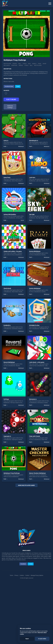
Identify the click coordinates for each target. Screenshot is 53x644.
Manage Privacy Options (37, 575)
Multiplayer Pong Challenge (12, 473)
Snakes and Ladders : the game (13, 251)
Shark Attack (7, 288)
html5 (26, 65)
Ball (20, 64)
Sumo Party (7, 177)
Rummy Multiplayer (35, 251)
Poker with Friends (35, 436)
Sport (44, 64)
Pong (40, 64)
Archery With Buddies (10, 214)
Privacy (16, 575)
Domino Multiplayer (35, 288)
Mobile (34, 64)
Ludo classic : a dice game (37, 362)
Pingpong (14, 65)
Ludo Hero (32, 177)
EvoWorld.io (7, 325)
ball (31, 65)
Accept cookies (42, 639)
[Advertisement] (26, 506)
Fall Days (6, 399)
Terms (12, 575)
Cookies (22, 575)
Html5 (25, 64)
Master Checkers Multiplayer (38, 473)
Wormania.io (33, 399)
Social (22, 220)
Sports (15, 64)
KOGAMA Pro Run (34, 325)
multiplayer (38, 65)
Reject (27, 639)
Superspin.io (7, 436)
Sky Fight (32, 214)
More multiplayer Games (26, 485)
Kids (29, 64)
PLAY (5, 146)
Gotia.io (6, 141)
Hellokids (7, 65)
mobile (21, 65)
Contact (27, 575)
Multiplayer (7, 64)
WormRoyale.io (34, 141)
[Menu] (50, 4)
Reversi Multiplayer (9, 362)
